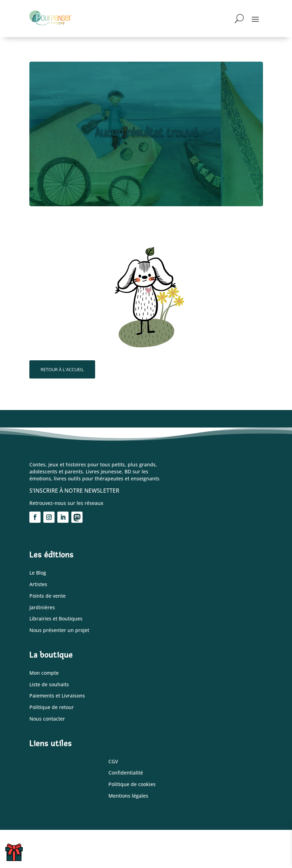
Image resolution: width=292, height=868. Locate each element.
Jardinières (42, 608)
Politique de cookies (132, 784)
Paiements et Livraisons (57, 696)
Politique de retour (52, 707)
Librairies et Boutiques (56, 619)
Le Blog (38, 573)
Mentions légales (128, 796)
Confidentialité (126, 773)
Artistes (38, 585)
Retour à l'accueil (62, 369)
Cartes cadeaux (19, 855)
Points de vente (48, 596)
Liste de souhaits (49, 685)
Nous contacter (47, 719)
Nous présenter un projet (59, 630)
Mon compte (44, 673)
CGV (113, 762)
